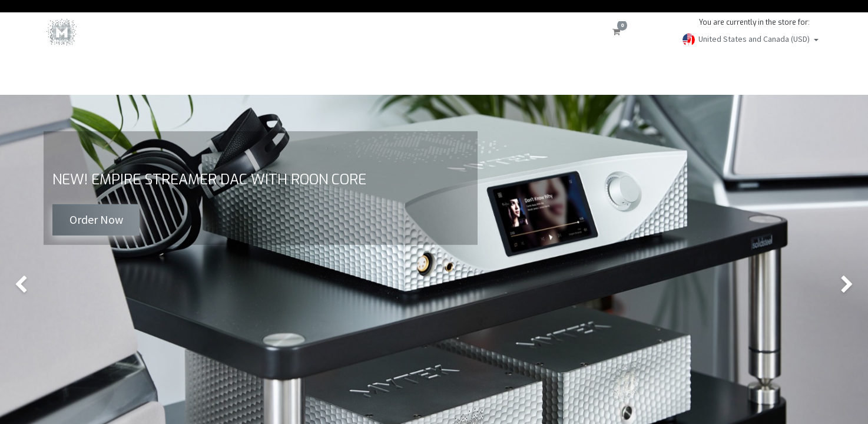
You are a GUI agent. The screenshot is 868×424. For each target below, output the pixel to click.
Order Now (96, 219)
